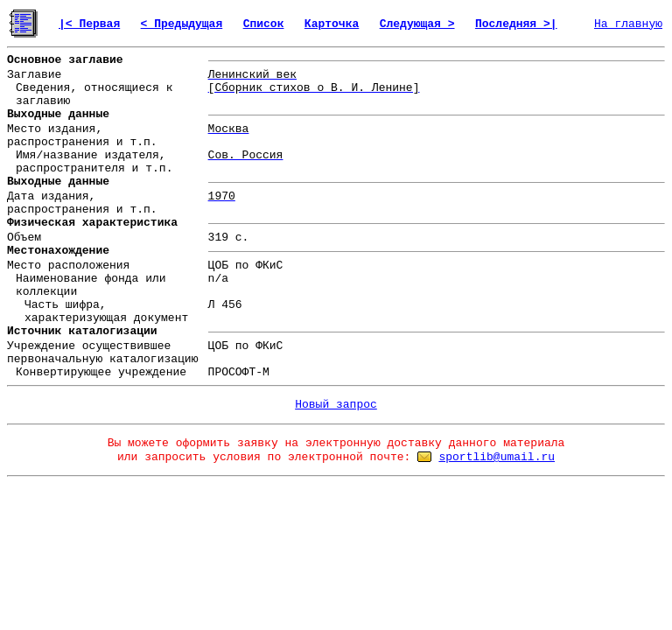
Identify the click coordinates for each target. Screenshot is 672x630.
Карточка (332, 24)
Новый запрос (336, 405)
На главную (628, 24)
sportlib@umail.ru (497, 457)
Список (264, 24)
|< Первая (89, 24)
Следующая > (417, 24)
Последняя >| (516, 24)
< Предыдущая (182, 24)
